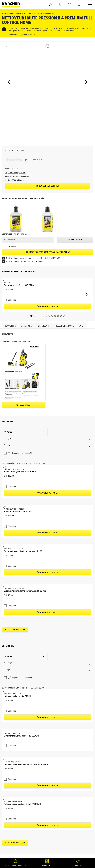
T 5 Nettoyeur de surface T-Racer (18, 475)
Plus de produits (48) (15, 665)
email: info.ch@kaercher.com (17, 177)
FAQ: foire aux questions (15, 173)
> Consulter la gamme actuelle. (22, 35)
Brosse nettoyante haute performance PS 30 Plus (25, 631)
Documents (10, 321)
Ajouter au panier (48, 301)
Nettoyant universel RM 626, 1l (17, 705)
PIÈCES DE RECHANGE (64, 321)
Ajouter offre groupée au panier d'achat (48, 252)
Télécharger (24, 400)
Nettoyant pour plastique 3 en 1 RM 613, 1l (22, 846)
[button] (9, 82)
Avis (81, 321)
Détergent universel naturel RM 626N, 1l (21, 740)
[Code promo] (28, 240)
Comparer (12, 295)
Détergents (44, 321)
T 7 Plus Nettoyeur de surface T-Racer (20, 441)
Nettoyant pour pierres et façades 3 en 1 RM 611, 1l (26, 768)
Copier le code (75, 240)
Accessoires (27, 321)
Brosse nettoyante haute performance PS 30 (23, 553)
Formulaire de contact (48, 186)
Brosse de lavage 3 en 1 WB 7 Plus (19, 285)
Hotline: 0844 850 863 (14, 180)
